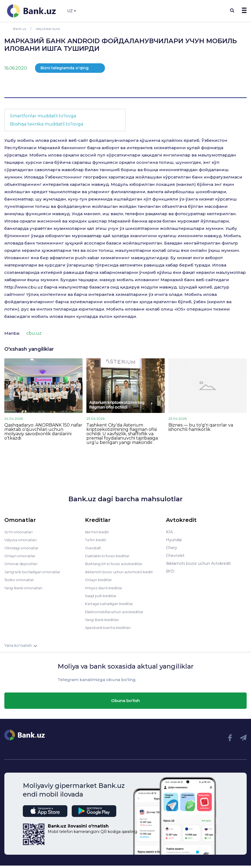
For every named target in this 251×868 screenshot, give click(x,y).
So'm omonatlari (20, 532)
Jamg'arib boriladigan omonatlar (35, 571)
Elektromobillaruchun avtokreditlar (118, 615)
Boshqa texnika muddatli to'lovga (47, 124)
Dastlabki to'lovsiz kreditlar (110, 556)
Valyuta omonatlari (22, 540)
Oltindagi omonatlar (23, 548)
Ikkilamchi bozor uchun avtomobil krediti (117, 573)
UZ (71, 11)
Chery (172, 548)
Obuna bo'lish (125, 703)
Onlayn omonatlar (21, 556)
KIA (169, 532)
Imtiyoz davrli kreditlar (106, 591)
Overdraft (94, 548)
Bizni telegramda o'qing (65, 68)
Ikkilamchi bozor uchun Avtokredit (198, 563)
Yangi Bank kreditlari (104, 622)
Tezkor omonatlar (21, 579)
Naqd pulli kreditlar (103, 599)
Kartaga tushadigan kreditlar (112, 607)
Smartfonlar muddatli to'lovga (43, 116)
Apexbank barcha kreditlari (110, 630)
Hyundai (174, 540)
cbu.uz (34, 333)
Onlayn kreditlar (100, 583)
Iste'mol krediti (99, 532)
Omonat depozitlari (23, 563)
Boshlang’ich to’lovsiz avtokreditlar (118, 563)
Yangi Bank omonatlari (26, 587)
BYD (170, 571)
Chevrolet (175, 556)
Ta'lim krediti (97, 540)
